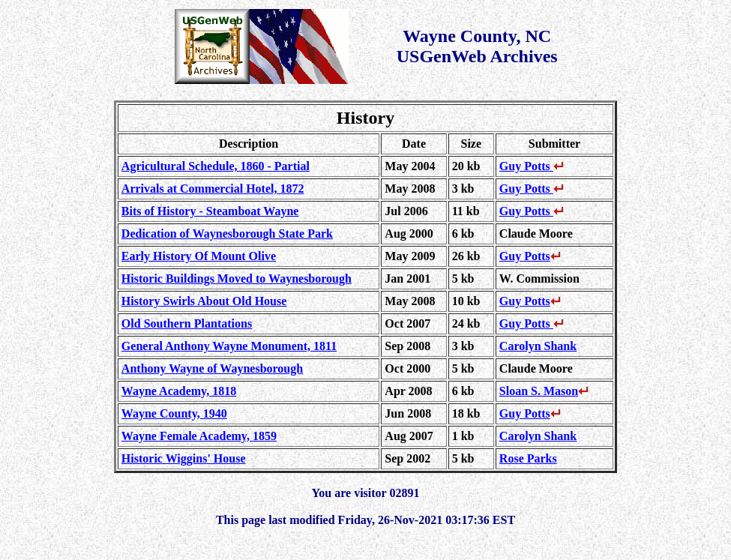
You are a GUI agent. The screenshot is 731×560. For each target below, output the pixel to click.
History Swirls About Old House (204, 301)
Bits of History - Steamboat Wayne (210, 211)
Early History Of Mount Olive (199, 256)
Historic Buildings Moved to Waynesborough (237, 279)
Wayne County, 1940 (174, 413)
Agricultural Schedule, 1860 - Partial (216, 166)
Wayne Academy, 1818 (179, 391)
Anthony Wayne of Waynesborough (212, 368)
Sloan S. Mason (544, 391)
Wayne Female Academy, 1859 (199, 436)
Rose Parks (528, 458)
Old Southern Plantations (187, 323)
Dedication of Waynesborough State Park (227, 234)
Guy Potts (532, 166)
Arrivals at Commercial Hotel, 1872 (213, 189)
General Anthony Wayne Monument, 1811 (229, 346)
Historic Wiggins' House (184, 458)
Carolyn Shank (538, 346)
